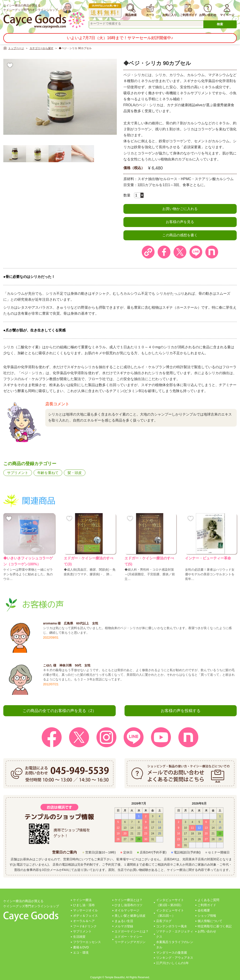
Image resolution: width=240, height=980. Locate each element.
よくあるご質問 (208, 900)
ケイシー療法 (82, 900)
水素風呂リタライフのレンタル (175, 945)
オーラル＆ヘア (84, 921)
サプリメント (18, 473)
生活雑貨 (79, 937)
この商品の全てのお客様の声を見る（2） (59, 711)
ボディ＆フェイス (85, 916)
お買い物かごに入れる (180, 209)
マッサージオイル (85, 910)
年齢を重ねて (48, 473)
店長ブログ (164, 921)
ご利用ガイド (207, 905)
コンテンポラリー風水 (172, 926)
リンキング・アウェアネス (175, 958)
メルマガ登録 (124, 926)
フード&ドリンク (85, 926)
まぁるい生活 (124, 921)
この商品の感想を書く (180, 235)
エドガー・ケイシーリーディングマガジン (130, 939)
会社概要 (204, 910)
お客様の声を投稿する (181, 711)
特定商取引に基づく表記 (215, 926)
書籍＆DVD (81, 947)
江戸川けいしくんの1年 (172, 963)
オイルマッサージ (127, 910)
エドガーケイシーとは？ (132, 931)
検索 (220, 24)
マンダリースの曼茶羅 (172, 953)
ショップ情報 (207, 916)
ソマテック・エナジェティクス (175, 934)
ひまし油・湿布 (84, 905)
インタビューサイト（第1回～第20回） (170, 903)
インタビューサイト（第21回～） (170, 913)
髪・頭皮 (75, 473)
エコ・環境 (81, 953)
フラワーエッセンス (87, 942)
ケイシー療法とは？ (129, 900)
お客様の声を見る (180, 222)
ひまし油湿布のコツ (129, 905)
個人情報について (210, 921)
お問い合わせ (207, 931)
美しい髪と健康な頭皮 (130, 916)
